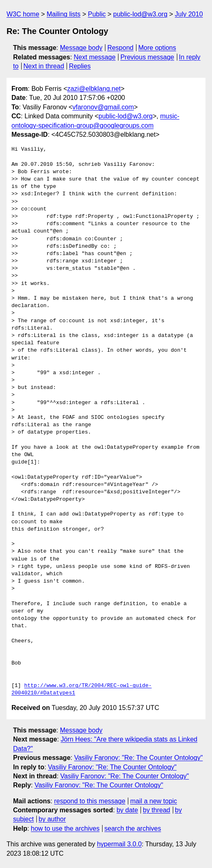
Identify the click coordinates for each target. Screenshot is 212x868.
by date (127, 810)
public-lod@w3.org (140, 14)
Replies (80, 66)
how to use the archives (65, 828)
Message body (81, 48)
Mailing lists (64, 14)
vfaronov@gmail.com (103, 107)
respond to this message (89, 801)
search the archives (133, 828)
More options (157, 48)
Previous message (147, 57)
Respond (121, 48)
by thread (157, 810)
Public (97, 14)
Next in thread (44, 66)
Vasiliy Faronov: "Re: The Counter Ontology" (138, 758)
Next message (95, 57)
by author (52, 819)
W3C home (23, 14)
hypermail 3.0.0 (119, 844)
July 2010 (189, 14)
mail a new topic (154, 801)
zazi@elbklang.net (94, 89)
